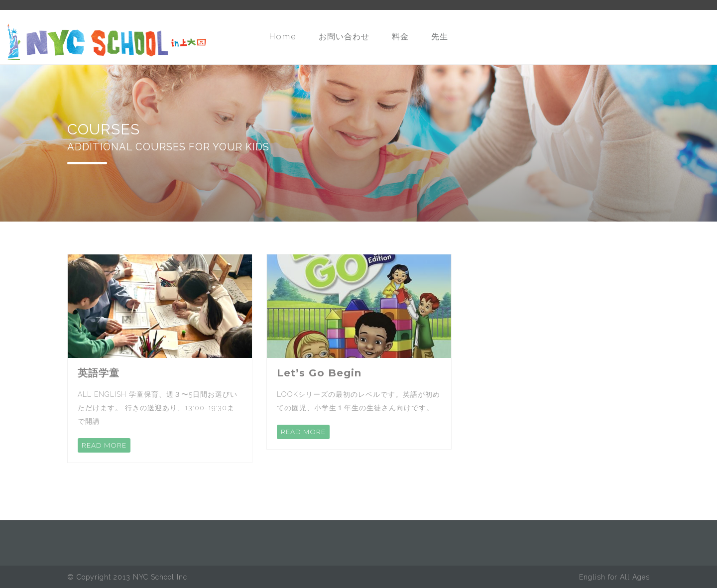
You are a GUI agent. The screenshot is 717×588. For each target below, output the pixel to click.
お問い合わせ (344, 37)
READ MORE (104, 445)
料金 (400, 37)
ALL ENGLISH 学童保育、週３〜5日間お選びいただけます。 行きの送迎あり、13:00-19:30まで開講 (158, 408)
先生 (440, 37)
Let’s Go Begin (319, 373)
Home (283, 37)
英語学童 (99, 373)
